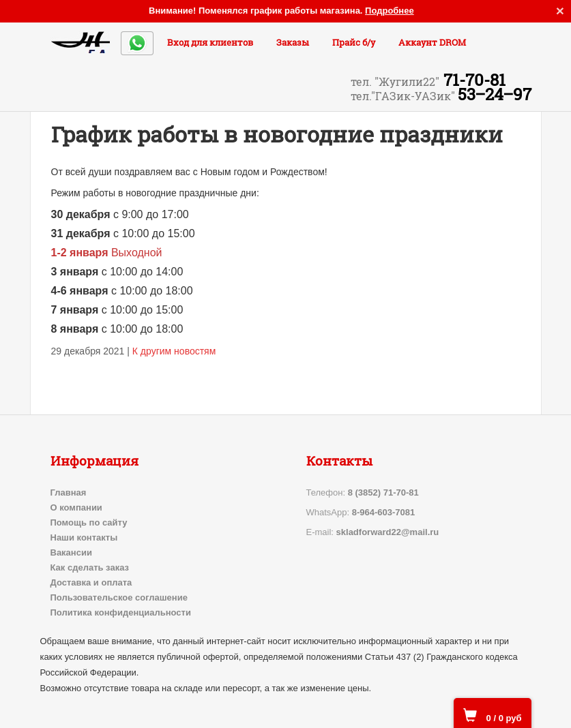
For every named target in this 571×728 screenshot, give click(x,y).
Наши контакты (84, 537)
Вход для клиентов (210, 42)
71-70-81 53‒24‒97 (441, 87)
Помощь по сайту (89, 522)
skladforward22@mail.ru (388, 532)
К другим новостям (174, 351)
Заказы (293, 42)
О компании (76, 507)
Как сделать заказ (90, 567)
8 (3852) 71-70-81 (383, 492)
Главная (69, 492)
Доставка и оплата (91, 582)
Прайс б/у (354, 42)
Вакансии (71, 552)
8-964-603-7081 (384, 512)
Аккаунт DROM (432, 42)
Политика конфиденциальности (121, 612)
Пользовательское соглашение (119, 597)
